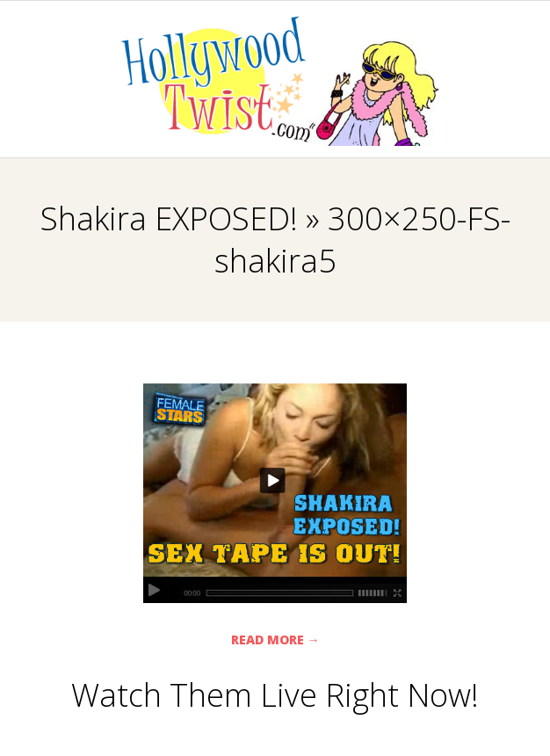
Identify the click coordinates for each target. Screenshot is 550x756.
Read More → (275, 640)
